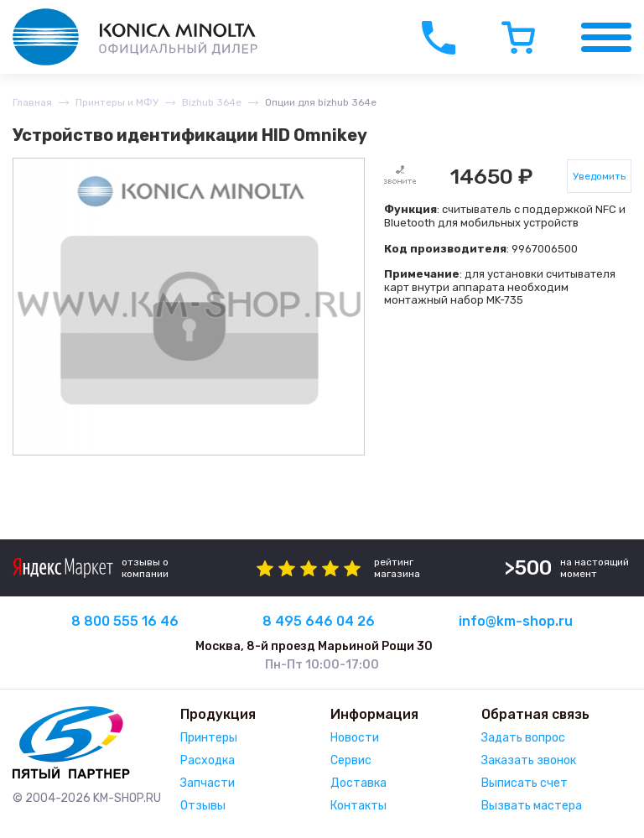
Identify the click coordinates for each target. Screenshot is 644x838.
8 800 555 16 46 (125, 621)
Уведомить (599, 176)
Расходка (208, 760)
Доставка (358, 783)
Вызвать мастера (532, 806)
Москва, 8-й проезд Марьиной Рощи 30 (314, 646)
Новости (355, 738)
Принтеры (209, 738)
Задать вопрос (523, 738)
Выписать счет (525, 783)
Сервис (351, 760)
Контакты (358, 806)
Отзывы (203, 806)
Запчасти (208, 783)
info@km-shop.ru (516, 621)
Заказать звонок (529, 760)
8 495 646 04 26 (319, 621)
